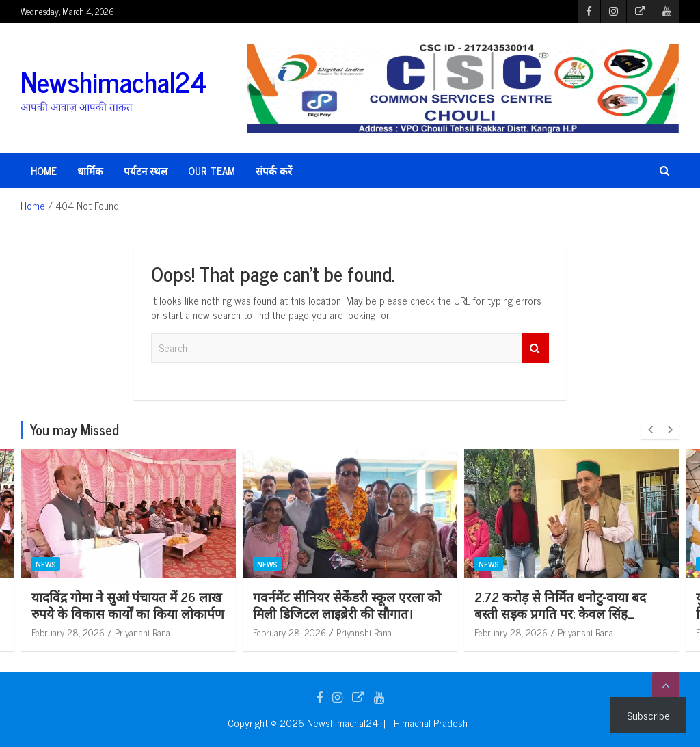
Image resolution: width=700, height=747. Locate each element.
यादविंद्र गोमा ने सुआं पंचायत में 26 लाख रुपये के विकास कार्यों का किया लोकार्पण (198, 605)
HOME (44, 171)
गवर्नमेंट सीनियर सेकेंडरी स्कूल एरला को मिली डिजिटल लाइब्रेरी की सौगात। (417, 605)
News (116, 564)
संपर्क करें (274, 171)
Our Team (212, 171)
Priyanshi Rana (213, 632)
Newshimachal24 (114, 81)
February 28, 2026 (138, 632)
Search (535, 348)
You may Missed (75, 430)
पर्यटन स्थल (146, 171)
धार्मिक (90, 171)
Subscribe (648, 715)
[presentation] (650, 430)
